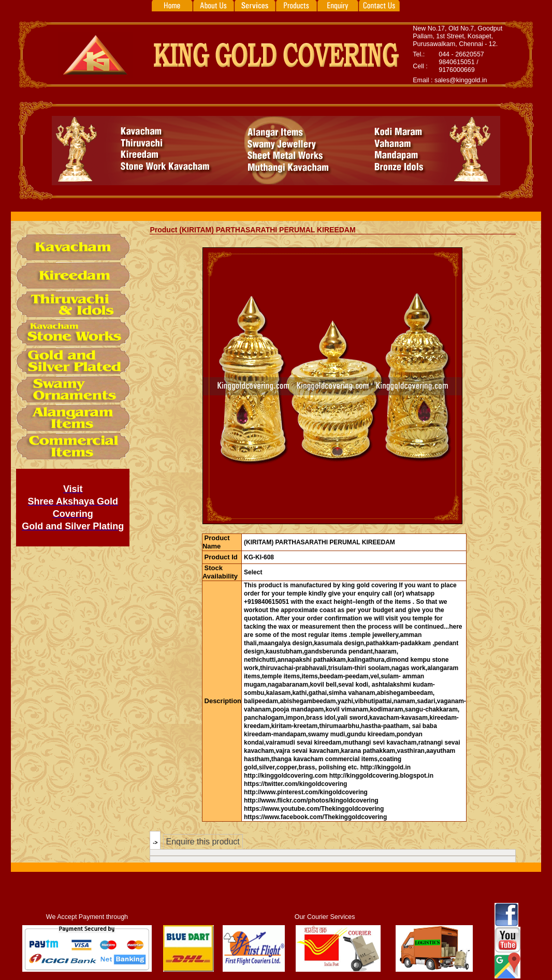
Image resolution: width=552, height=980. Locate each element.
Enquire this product (202, 842)
